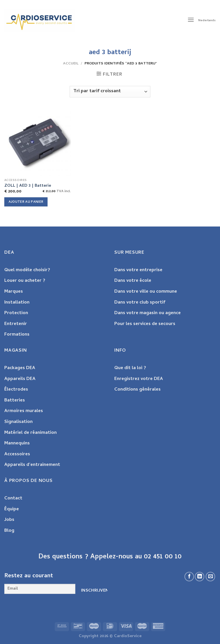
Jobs (9, 520)
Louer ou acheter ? (25, 281)
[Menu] (191, 21)
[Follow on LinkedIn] (200, 577)
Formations (17, 335)
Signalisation (18, 422)
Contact (13, 499)
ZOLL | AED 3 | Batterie (28, 186)
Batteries (15, 401)
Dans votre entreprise (138, 270)
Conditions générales (137, 390)
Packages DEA (20, 368)
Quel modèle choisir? (27, 270)
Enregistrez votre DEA (139, 379)
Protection (16, 313)
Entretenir (16, 324)
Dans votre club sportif (140, 303)
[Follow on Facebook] (189, 577)
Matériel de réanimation (31, 433)
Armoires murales (24, 411)
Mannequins (17, 444)
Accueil (71, 64)
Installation (17, 303)
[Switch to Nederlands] (207, 21)
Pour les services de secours (145, 324)
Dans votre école (133, 281)
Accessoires (17, 454)
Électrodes (16, 390)
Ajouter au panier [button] (26, 202)
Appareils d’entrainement (32, 465)
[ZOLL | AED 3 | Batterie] (38, 142)
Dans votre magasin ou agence (148, 313)
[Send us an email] (210, 577)
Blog (9, 531)
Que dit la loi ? (130, 368)
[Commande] (110, 92)
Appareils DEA (20, 379)
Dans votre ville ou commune (146, 292)
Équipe (12, 509)
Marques (14, 292)
